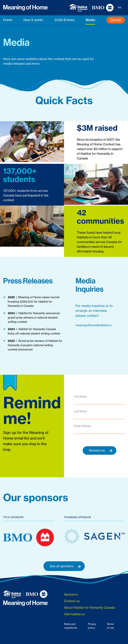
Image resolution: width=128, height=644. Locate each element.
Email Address (83, 426)
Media (90, 20)
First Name (81, 397)
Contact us (72, 601)
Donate (116, 20)
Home (8, 20)
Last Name (80, 411)
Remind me (101, 450)
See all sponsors (65, 566)
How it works (33, 20)
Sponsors (71, 594)
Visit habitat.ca (74, 614)
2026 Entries (64, 20)
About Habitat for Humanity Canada (89, 608)
